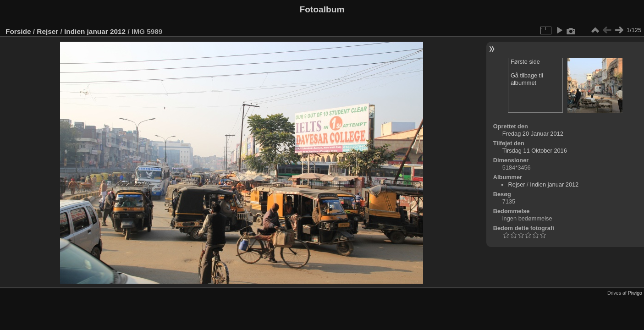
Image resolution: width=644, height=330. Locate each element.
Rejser (47, 31)
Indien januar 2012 (95, 31)
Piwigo (635, 293)
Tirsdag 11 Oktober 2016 (535, 151)
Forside (18, 31)
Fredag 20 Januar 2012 (533, 134)
